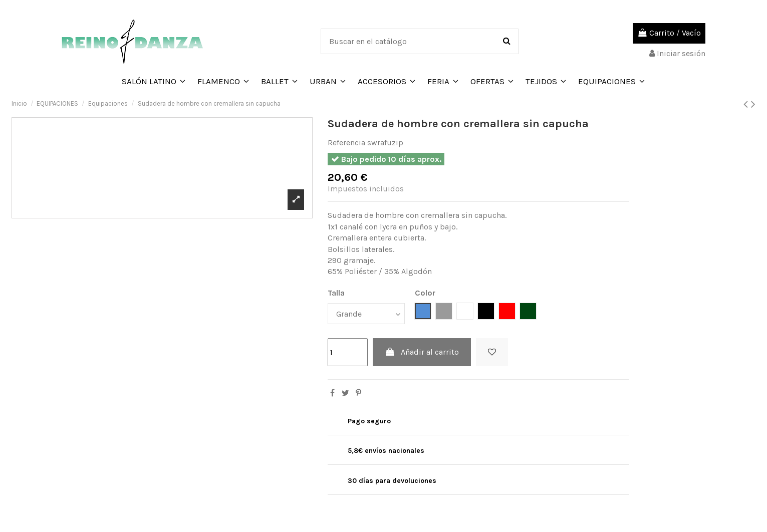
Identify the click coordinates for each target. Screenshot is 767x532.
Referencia (346, 143)
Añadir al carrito (422, 352)
